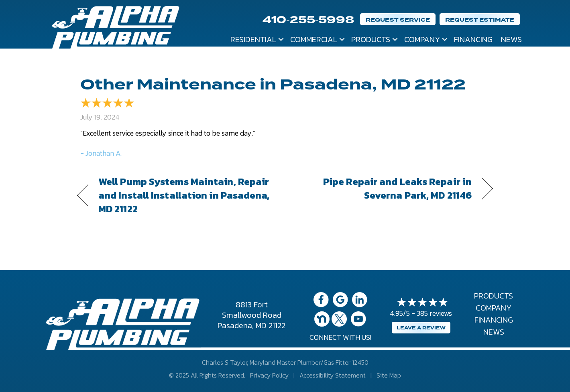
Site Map (389, 375)
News (511, 39)
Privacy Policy (269, 375)
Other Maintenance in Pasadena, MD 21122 (273, 85)
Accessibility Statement (333, 375)
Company (422, 39)
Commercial (314, 39)
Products (371, 39)
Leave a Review (421, 328)
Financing (473, 39)
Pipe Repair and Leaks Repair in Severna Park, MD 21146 (385, 189)
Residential (253, 39)
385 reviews (434, 313)
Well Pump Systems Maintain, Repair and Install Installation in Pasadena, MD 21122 (184, 195)
